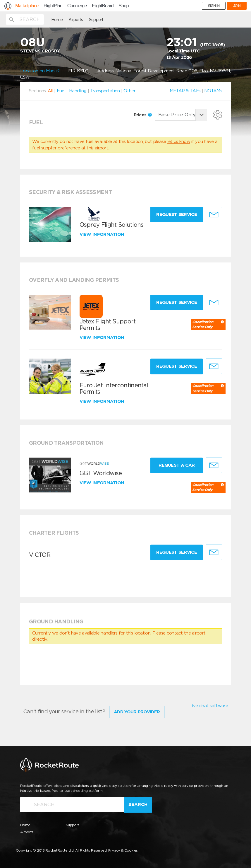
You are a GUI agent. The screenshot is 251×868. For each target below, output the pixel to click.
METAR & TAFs (185, 91)
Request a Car (177, 465)
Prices (143, 115)
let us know (179, 141)
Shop (124, 6)
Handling (78, 91)
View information (103, 234)
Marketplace (27, 6)
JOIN (237, 6)
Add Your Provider (137, 712)
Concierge (77, 6)
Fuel (61, 91)
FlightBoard (103, 6)
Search (138, 804)
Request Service (177, 214)
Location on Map (40, 71)
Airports (76, 20)
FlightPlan (53, 6)
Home (57, 20)
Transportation (105, 91)
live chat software (210, 706)
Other (129, 91)
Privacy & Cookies (123, 850)
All (50, 91)
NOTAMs (213, 91)
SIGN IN (214, 6)
